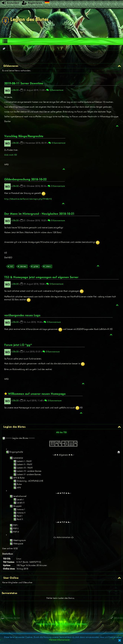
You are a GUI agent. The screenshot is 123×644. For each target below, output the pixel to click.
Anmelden (10, 3)
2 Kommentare (55, 90)
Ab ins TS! (61, 432)
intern (48, 266)
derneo (23, 266)
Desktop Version (11, 618)
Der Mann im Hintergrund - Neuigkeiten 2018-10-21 (39, 214)
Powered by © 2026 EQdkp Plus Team (61, 624)
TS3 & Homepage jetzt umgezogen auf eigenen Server (41, 277)
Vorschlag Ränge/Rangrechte (24, 136)
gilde (36, 266)
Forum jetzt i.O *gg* (18, 345)
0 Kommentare (57, 143)
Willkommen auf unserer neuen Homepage (37, 394)
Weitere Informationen (59, 640)
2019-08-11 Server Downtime (24, 83)
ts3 (11, 266)
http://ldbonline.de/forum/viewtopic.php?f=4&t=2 (28, 199)
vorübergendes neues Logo (22, 315)
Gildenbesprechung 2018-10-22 (25, 179)
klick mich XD (11, 155)
